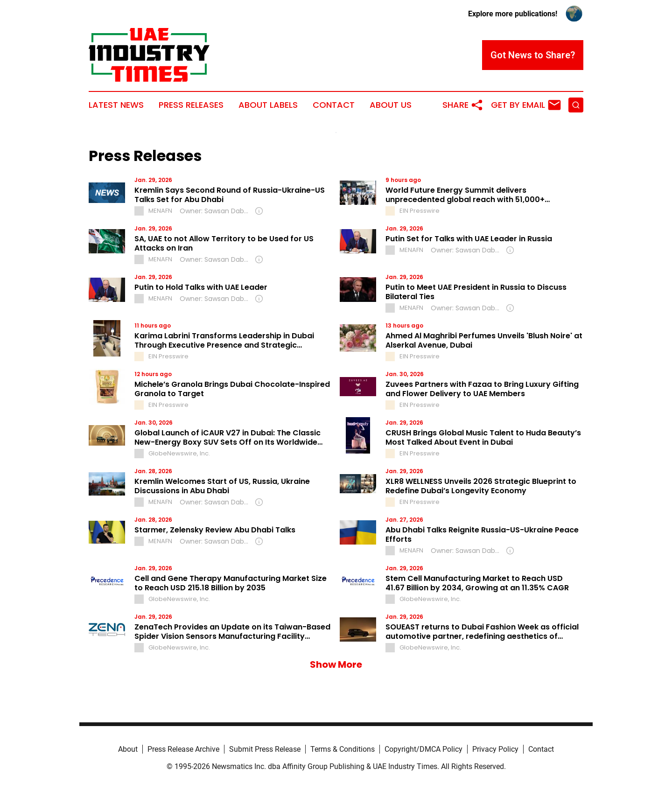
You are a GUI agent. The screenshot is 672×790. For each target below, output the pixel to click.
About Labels (268, 105)
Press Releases (191, 105)
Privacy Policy (495, 749)
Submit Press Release (265, 749)
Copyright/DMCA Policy (423, 749)
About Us (391, 105)
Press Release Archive (183, 749)
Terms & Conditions (343, 749)
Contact (334, 105)
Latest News (116, 105)
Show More (336, 664)
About (128, 749)
